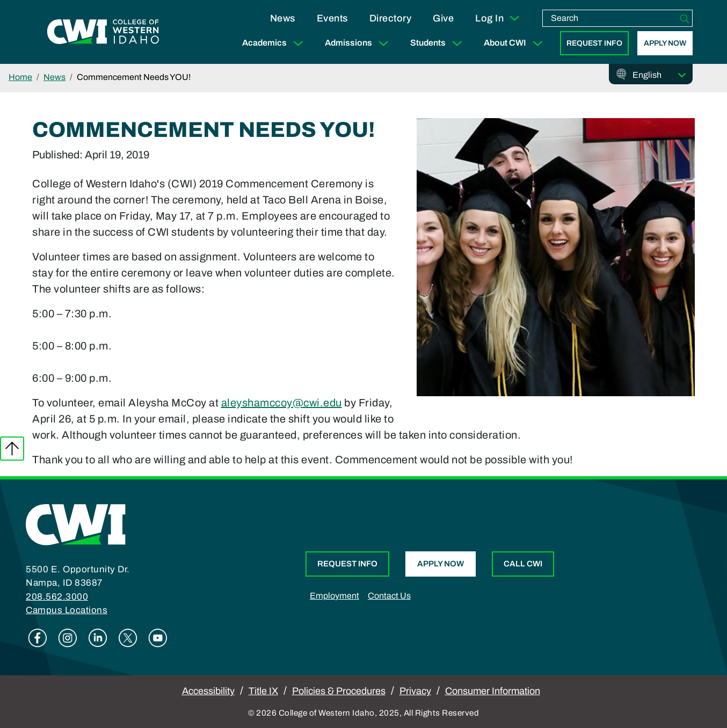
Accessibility (208, 691)
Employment (335, 596)
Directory (391, 18)
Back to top (12, 449)
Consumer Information (493, 691)
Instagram (68, 638)
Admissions (359, 43)
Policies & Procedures (339, 691)
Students (438, 43)
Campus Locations (67, 610)
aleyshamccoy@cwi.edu (282, 403)
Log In (498, 18)
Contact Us (389, 596)
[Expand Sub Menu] (298, 43)
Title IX (263, 691)
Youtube (158, 638)
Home (20, 77)
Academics (275, 43)
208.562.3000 (57, 597)
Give (443, 18)
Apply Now (665, 43)
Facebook (38, 638)
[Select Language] (659, 75)
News (283, 18)
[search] (610, 18)
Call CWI (523, 564)
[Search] (685, 18)
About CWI (515, 43)
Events (332, 18)
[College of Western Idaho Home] (103, 32)
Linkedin (98, 638)
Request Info (594, 43)
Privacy (415, 691)
